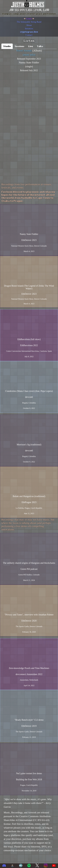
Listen (29, 19)
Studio (7, 46)
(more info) (29, 55)
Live (31, 46)
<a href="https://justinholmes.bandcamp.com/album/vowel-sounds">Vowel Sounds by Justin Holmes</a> (28, 100)
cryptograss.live (29, 32)
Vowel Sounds (24, 51)
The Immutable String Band (29, 22)
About (29, 25)
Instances (29, 28)
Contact (29, 35)
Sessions (19, 46)
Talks (40, 46)
